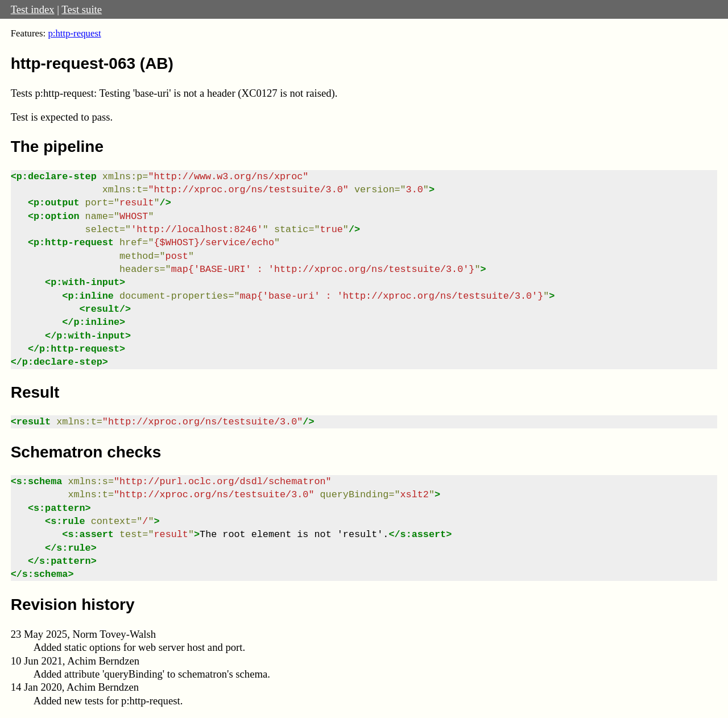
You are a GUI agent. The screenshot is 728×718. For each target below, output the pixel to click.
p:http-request (74, 33)
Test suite (82, 9)
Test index (33, 9)
